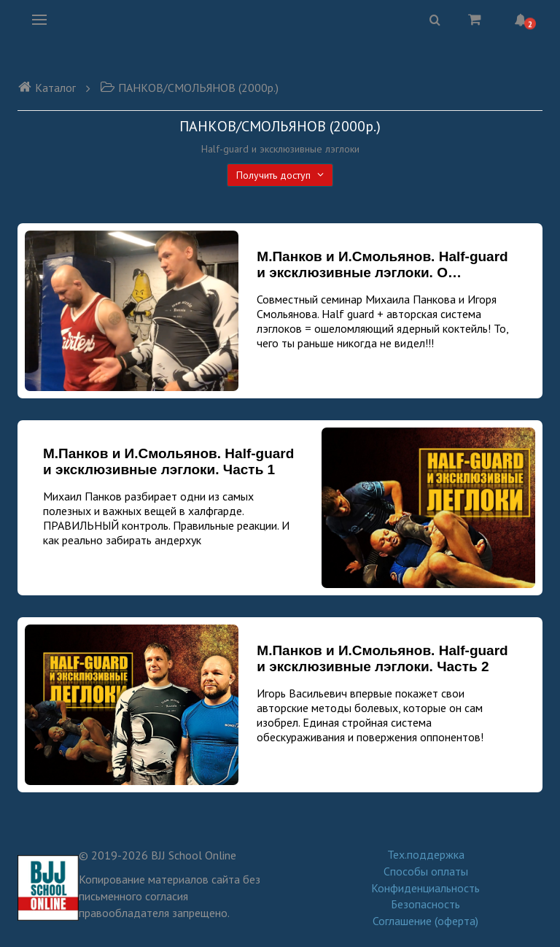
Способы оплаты (426, 871)
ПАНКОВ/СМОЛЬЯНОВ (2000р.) (189, 88)
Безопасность (425, 904)
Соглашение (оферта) (425, 921)
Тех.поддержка (426, 854)
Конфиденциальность (425, 888)
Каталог (47, 88)
